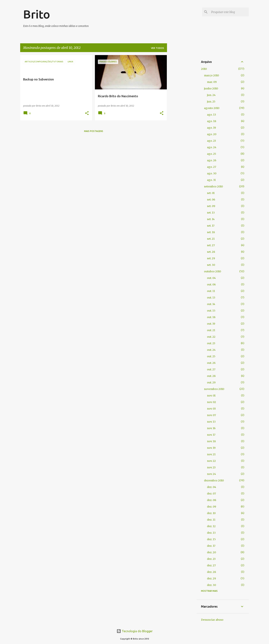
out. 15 (211, 311)
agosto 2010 (212, 108)
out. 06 (211, 284)
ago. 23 (211, 141)
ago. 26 (212, 160)
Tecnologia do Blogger (135, 631)
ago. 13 (211, 115)
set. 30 (211, 265)
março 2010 (211, 75)
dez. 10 (211, 513)
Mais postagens (94, 131)
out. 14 (211, 304)
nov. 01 (211, 396)
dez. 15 (211, 539)
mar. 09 (212, 82)
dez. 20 (211, 552)
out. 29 (211, 382)
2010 (204, 69)
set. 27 (211, 245)
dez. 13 (211, 533)
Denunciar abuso (212, 620)
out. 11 (211, 291)
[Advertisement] (182, 111)
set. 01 (211, 193)
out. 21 (211, 330)
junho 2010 (211, 88)
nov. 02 (211, 402)
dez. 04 (212, 487)
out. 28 (211, 376)
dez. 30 (211, 585)
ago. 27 (212, 167)
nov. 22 (211, 461)
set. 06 (211, 200)
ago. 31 (211, 180)
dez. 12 (211, 526)
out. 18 (211, 317)
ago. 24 (212, 147)
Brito (37, 14)
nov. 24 (211, 474)
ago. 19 (211, 128)
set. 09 (211, 206)
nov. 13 (211, 422)
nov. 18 (211, 441)
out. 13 (211, 298)
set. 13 (211, 213)
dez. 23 (211, 559)
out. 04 (211, 278)
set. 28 (211, 252)
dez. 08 (212, 500)
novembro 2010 (214, 389)
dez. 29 (211, 578)
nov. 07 (211, 415)
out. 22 (211, 337)
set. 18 (211, 232)
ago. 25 (212, 154)
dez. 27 (211, 565)
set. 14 (211, 219)
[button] (87, 113)
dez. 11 (211, 520)
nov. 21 (211, 454)
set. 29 (211, 258)
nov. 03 (211, 409)
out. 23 (211, 343)
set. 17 (211, 226)
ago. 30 (212, 173)
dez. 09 (212, 507)
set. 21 (211, 239)
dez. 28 (211, 572)
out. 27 (211, 369)
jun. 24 (211, 95)
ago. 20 (212, 134)
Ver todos (157, 48)
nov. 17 (211, 435)
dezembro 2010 (214, 480)
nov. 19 (211, 448)
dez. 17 (211, 546)
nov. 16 (211, 428)
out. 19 (211, 324)
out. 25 (211, 356)
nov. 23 (211, 467)
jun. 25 (211, 102)
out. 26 (211, 363)
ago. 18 (212, 121)
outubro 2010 (212, 271)
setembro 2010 (213, 186)
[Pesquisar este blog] (229, 12)
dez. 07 (211, 494)
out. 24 (211, 350)
